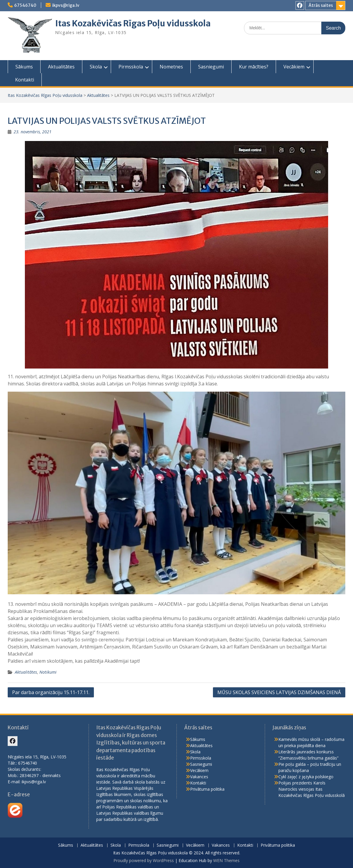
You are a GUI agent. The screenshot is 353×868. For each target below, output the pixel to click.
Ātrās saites (321, 5)
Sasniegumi (211, 67)
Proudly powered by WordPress (144, 860)
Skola (96, 67)
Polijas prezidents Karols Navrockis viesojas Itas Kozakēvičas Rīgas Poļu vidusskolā (312, 789)
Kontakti (25, 80)
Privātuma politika (207, 789)
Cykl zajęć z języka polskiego (306, 777)
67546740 (25, 5)
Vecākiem (294, 67)
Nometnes (171, 67)
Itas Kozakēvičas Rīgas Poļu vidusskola (133, 23)
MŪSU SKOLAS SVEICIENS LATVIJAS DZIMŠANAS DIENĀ (279, 692)
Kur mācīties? (254, 67)
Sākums (24, 67)
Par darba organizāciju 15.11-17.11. (51, 692)
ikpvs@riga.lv (66, 5)
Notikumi (48, 672)
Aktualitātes (61, 67)
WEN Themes (226, 860)
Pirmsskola (131, 67)
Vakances (199, 777)
